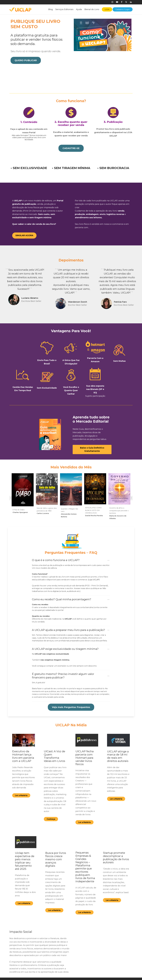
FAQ (54, 975)
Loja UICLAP (94, 565)
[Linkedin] (131, 2)
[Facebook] (122, 2)
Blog (51, 9)
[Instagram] (112, 2)
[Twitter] (104, 971)
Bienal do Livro (92, 9)
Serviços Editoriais (64, 9)
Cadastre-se (58, 970)
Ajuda (79, 9)
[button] (26, 62)
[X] (126, 2)
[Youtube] (117, 2)
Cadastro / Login (123, 9)
